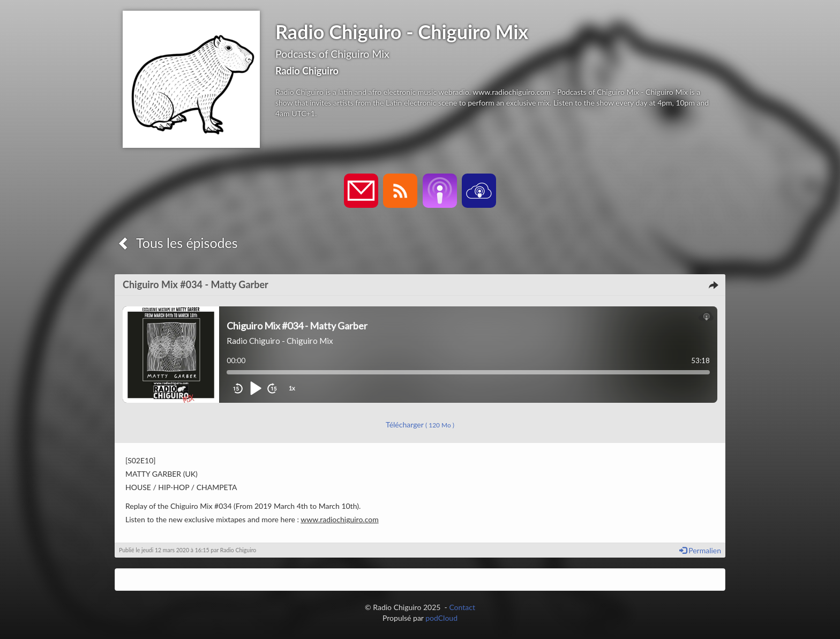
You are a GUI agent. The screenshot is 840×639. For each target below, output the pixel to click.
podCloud (441, 618)
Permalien (700, 550)
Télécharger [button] (420, 424)
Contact (462, 607)
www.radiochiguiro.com (339, 519)
